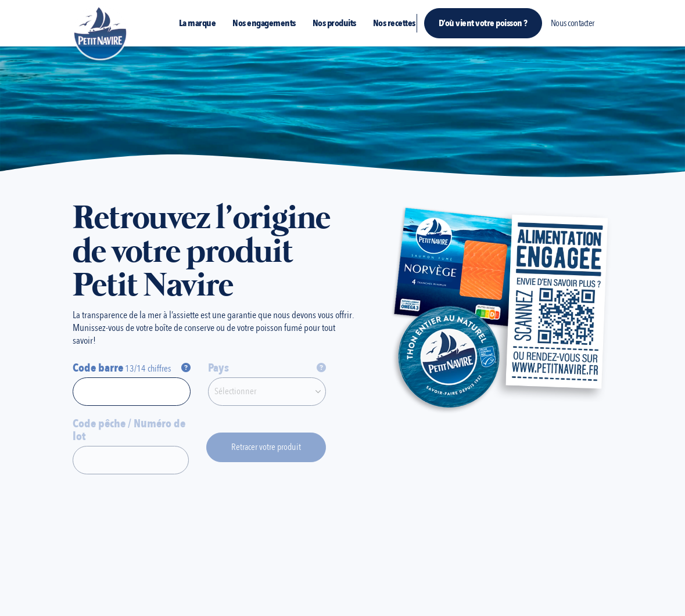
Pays (218, 368)
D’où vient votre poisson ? (483, 23)
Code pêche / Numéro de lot (129, 430)
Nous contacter (573, 23)
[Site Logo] (100, 33)
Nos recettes (394, 23)
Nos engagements (264, 23)
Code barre (98, 368)
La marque (198, 23)
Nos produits (334, 23)
